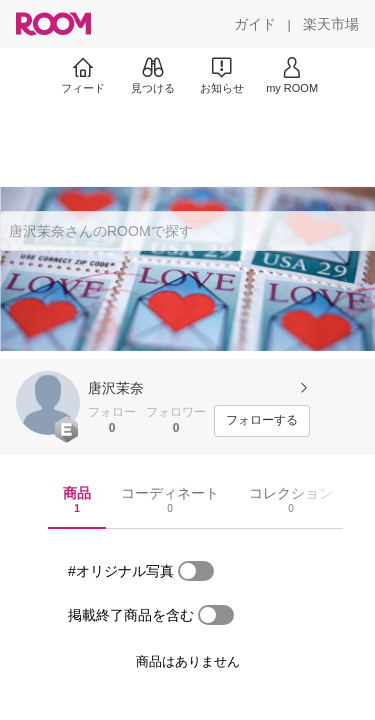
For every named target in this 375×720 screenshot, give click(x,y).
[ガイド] (255, 24)
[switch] (196, 571)
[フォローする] (262, 421)
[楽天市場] (331, 24)
